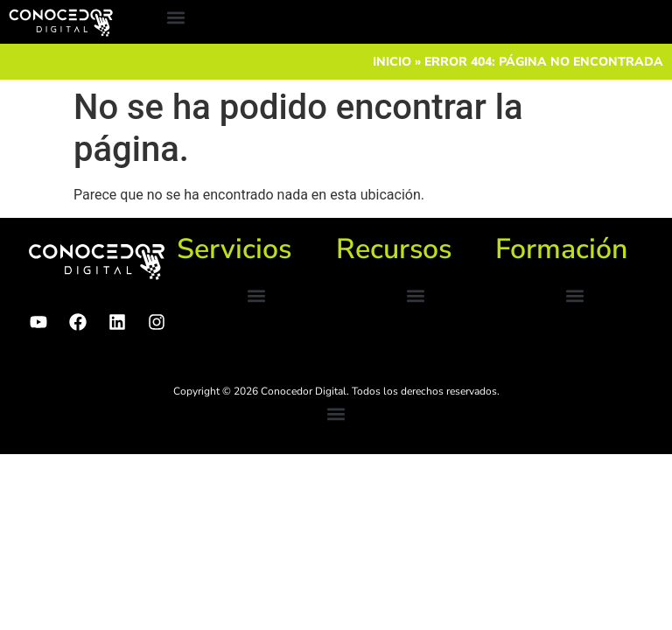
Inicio (392, 62)
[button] (175, 18)
